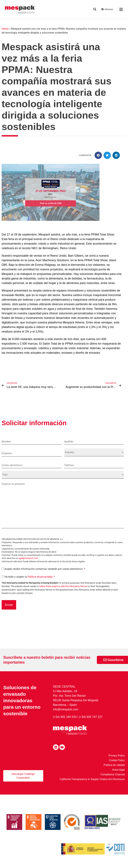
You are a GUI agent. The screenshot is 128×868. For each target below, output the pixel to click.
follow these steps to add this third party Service (63, 591)
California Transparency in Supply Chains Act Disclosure (92, 783)
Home (5, 29)
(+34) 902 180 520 (65, 721)
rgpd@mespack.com (28, 563)
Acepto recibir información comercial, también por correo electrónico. (45, 574)
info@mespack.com (66, 713)
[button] (98, 155)
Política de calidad (114, 769)
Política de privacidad (40, 581)
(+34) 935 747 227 (91, 721)
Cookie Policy (117, 764)
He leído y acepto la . (30, 581)
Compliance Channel (113, 779)
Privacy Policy (117, 760)
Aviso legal (118, 774)
